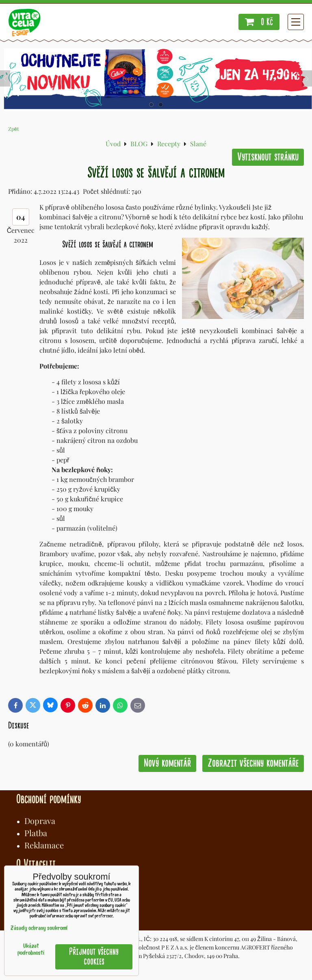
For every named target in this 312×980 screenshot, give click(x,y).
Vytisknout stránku (268, 157)
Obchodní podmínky (49, 799)
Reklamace (44, 845)
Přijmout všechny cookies (94, 957)
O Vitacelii (36, 864)
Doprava (40, 821)
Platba (36, 833)
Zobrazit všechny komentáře (253, 763)
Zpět (14, 129)
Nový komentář (167, 763)
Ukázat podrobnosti (31, 950)
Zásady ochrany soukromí (39, 929)
